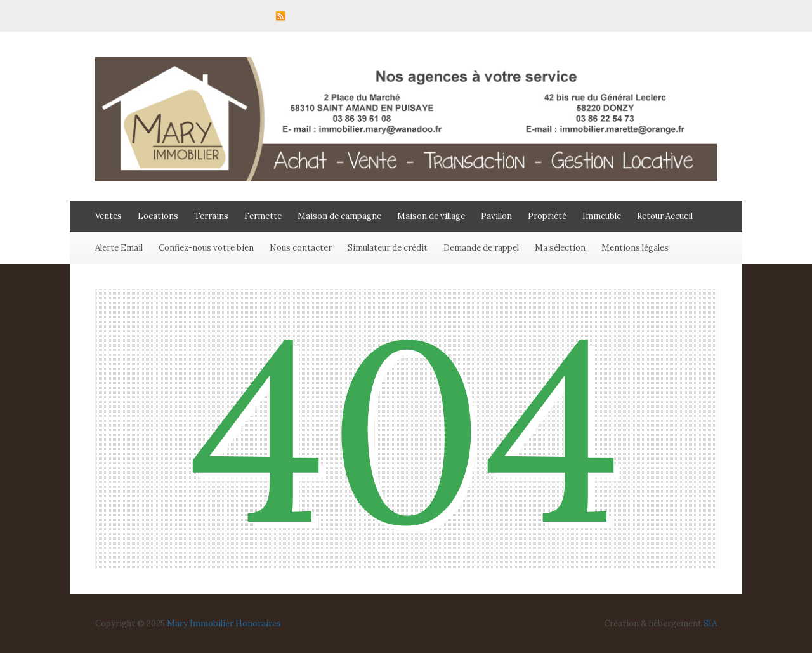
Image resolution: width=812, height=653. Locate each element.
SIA (710, 623)
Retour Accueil (665, 216)
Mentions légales (635, 248)
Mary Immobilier (200, 623)
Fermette (263, 216)
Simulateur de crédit (388, 248)
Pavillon (496, 216)
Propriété (547, 216)
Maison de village (431, 216)
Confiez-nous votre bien (206, 248)
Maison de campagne (339, 216)
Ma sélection (560, 248)
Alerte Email (119, 248)
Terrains (211, 216)
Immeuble (602, 216)
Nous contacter (301, 248)
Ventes (108, 216)
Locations (158, 216)
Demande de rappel (481, 248)
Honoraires (258, 623)
